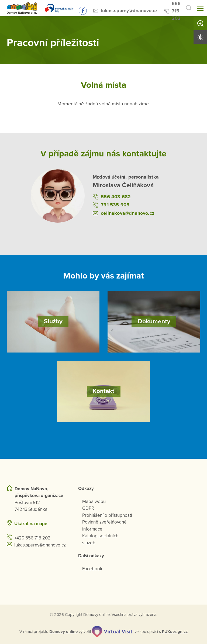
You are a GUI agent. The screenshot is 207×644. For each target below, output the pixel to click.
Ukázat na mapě (31, 523)
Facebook (92, 568)
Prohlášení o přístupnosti (107, 515)
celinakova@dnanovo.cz (128, 213)
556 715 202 (174, 11)
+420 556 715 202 (32, 538)
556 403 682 (116, 196)
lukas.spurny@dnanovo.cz (127, 11)
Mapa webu (94, 501)
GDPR (88, 508)
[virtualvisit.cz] (112, 631)
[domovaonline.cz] (64, 631)
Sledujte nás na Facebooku (80, 11)
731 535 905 (115, 205)
